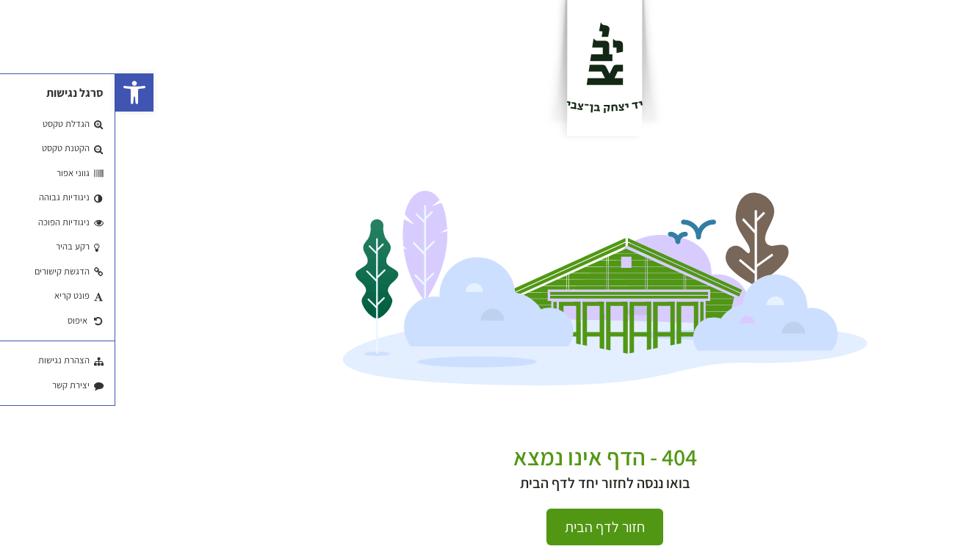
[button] (19, 92)
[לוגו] (489, 68)
